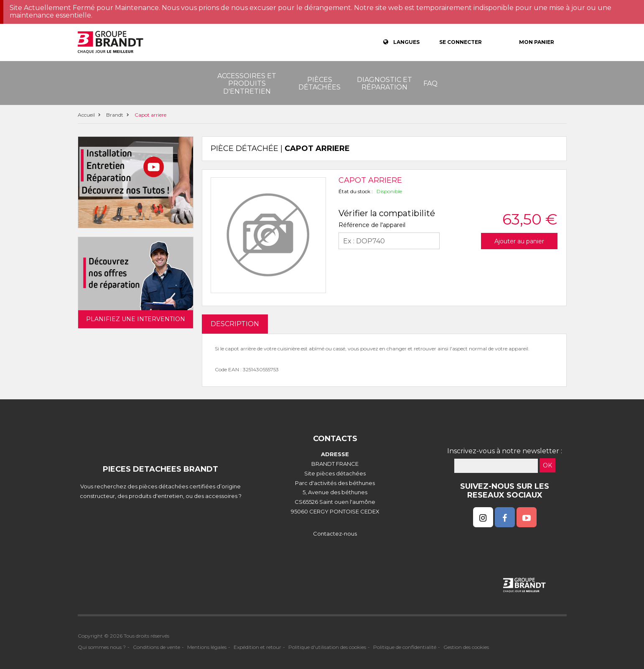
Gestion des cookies (466, 647)
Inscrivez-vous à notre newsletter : (505, 451)
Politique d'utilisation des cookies (327, 647)
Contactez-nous (335, 534)
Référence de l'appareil (372, 225)
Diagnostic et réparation (384, 83)
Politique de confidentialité (405, 647)
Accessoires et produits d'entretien (247, 84)
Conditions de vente (157, 647)
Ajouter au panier (519, 241)
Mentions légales (207, 647)
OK (547, 465)
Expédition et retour (257, 647)
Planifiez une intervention (136, 319)
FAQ (430, 83)
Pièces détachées (319, 83)
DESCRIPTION (235, 324)
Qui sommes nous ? (102, 647)
